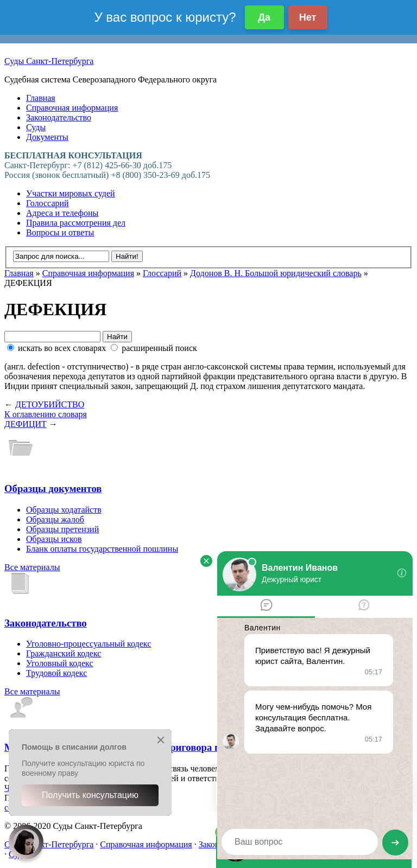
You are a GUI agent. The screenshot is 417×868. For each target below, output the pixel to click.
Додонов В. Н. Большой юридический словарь (276, 273)
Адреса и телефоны (62, 213)
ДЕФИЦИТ (26, 424)
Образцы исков (54, 539)
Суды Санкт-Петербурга (49, 61)
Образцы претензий (62, 529)
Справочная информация (72, 108)
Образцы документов (53, 489)
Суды (36, 127)
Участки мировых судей (71, 193)
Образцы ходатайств (64, 510)
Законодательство (59, 117)
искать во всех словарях (58, 348)
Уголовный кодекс (60, 663)
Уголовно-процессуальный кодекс (89, 644)
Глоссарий (162, 273)
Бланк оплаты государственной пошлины (102, 549)
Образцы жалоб (55, 519)
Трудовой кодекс (56, 673)
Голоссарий (48, 203)
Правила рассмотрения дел (76, 223)
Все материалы (32, 567)
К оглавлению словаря (46, 414)
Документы (47, 137)
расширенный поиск (154, 348)
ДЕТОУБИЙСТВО (50, 404)
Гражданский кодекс (64, 653)
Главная (41, 98)
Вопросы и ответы (60, 232)
